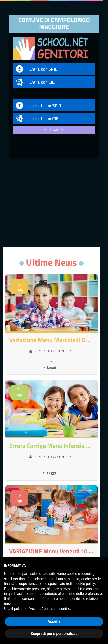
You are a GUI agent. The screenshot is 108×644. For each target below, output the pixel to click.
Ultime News (51, 262)
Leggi (49, 367)
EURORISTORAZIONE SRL (51, 351)
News (53, 130)
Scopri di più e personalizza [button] (54, 634)
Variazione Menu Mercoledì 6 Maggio (51, 340)
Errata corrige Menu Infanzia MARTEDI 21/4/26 (51, 446)
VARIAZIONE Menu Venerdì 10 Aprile (51, 551)
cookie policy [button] (85, 584)
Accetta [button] (54, 621)
